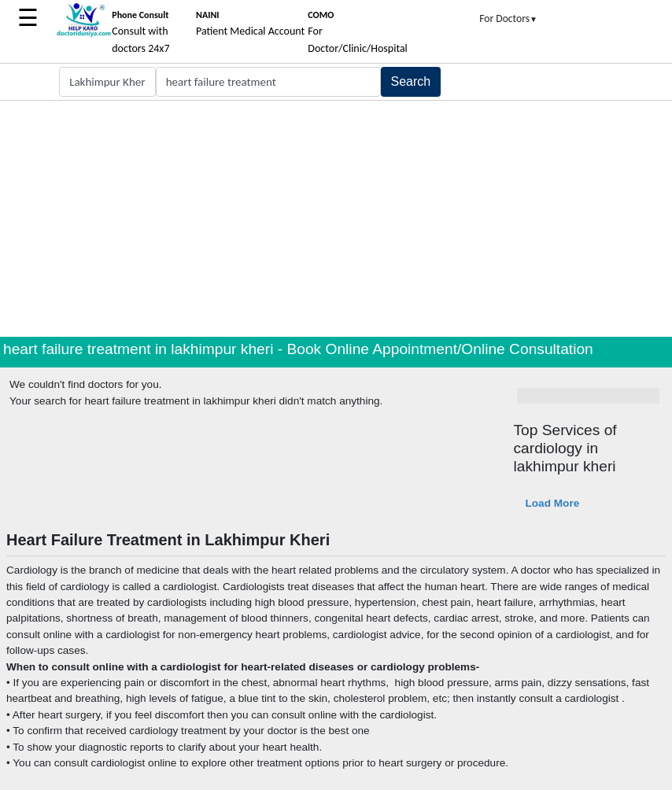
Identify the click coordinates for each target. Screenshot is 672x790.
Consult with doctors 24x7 (140, 32)
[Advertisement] (336, 219)
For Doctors (508, 18)
